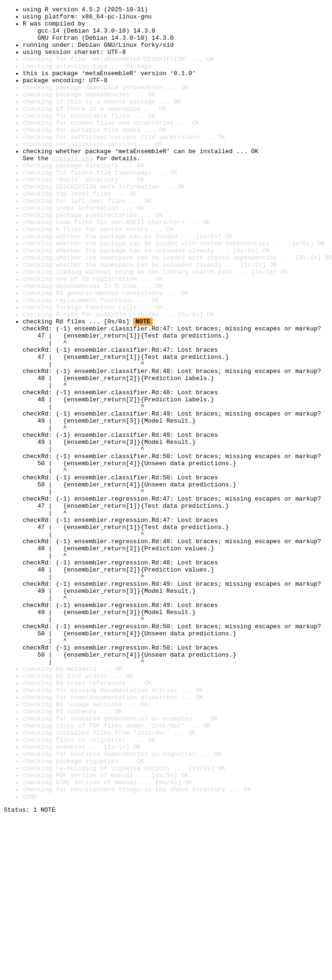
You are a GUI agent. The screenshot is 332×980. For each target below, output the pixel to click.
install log (72, 189)
